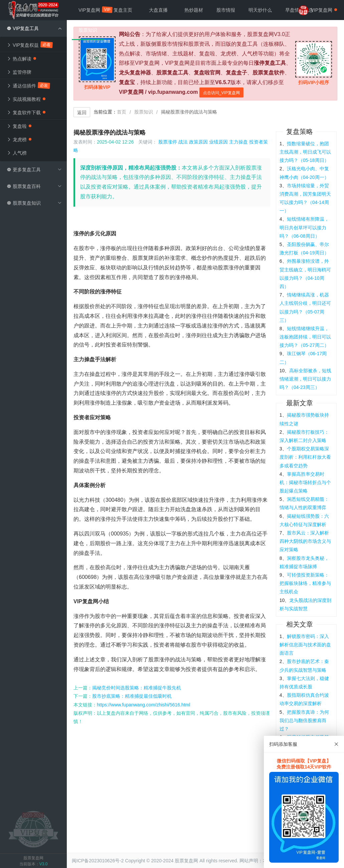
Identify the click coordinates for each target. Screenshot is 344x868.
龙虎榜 (19, 140)
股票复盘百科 (34, 186)
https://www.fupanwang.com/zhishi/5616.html (143, 705)
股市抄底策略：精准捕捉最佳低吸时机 (132, 696)
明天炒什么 (260, 10)
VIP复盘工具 (34, 28)
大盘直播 (158, 10)
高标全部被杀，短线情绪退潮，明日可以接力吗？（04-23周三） (306, 379)
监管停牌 (19, 72)
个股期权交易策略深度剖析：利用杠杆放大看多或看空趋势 (305, 457)
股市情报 (226, 10)
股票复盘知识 (34, 203)
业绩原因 (218, 142)
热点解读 (21, 59)
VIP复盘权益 (30, 45)
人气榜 (17, 153)
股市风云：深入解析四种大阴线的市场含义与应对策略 (305, 541)
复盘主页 (123, 10)
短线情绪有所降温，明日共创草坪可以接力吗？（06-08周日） (304, 227)
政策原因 (198, 142)
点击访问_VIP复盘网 (221, 93)
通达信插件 (29, 85)
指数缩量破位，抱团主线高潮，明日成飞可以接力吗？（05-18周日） (305, 152)
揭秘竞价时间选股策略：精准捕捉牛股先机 (137, 688)
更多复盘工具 (34, 170)
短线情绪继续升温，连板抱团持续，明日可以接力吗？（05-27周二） (305, 337)
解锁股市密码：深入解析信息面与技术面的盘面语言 (305, 645)
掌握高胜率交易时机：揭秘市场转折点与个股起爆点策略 (305, 482)
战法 (183, 142)
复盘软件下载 (26, 113)
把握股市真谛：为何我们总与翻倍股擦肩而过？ (304, 720)
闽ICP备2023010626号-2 (98, 861)
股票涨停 (168, 142)
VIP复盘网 (93, 10)
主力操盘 (238, 142)
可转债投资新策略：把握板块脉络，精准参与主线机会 (305, 583)
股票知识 (144, 112)
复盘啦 (19, 126)
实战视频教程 (26, 99)
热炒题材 (194, 10)
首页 (122, 112)
